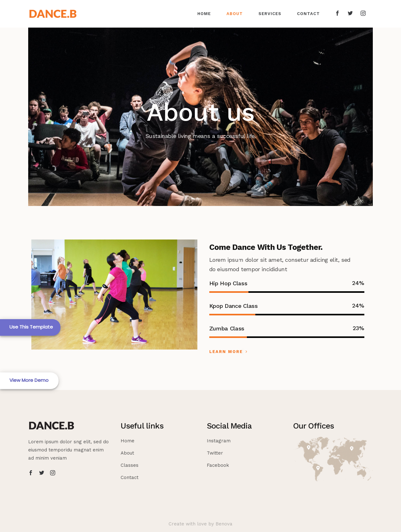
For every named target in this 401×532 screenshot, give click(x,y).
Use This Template (31, 327)
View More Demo (29, 380)
